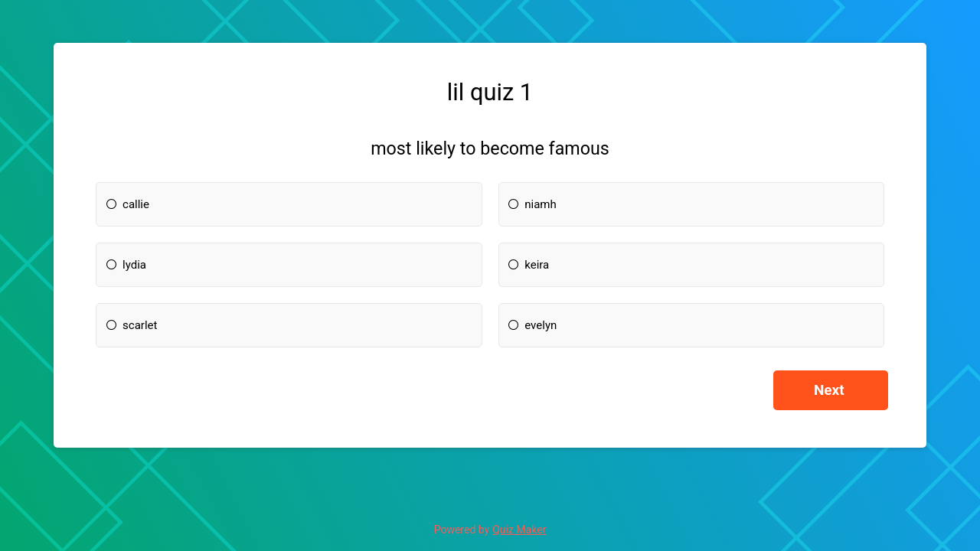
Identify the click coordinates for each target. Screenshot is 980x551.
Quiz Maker (519, 530)
